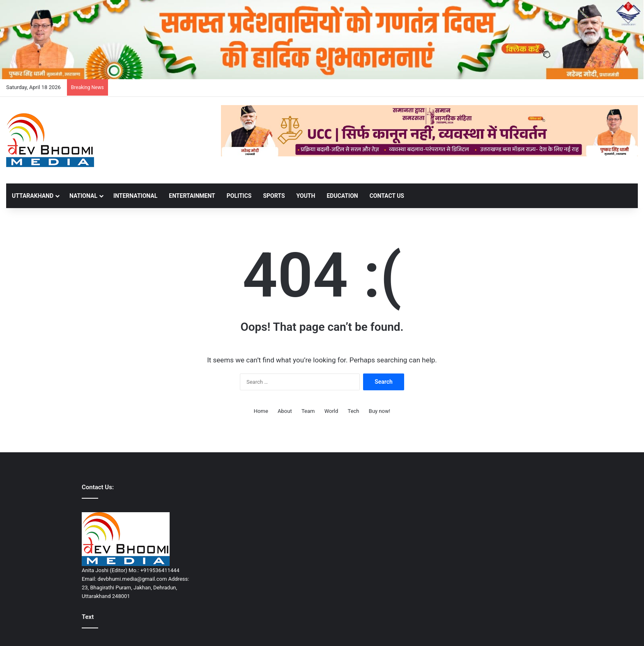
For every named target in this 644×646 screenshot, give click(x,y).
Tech (354, 411)
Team (308, 411)
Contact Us (387, 196)
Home (261, 411)
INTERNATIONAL (135, 196)
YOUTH (306, 196)
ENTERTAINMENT (192, 196)
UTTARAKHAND (33, 196)
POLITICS (239, 196)
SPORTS (274, 196)
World (331, 411)
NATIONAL (83, 196)
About (285, 411)
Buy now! (379, 411)
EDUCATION (342, 196)
